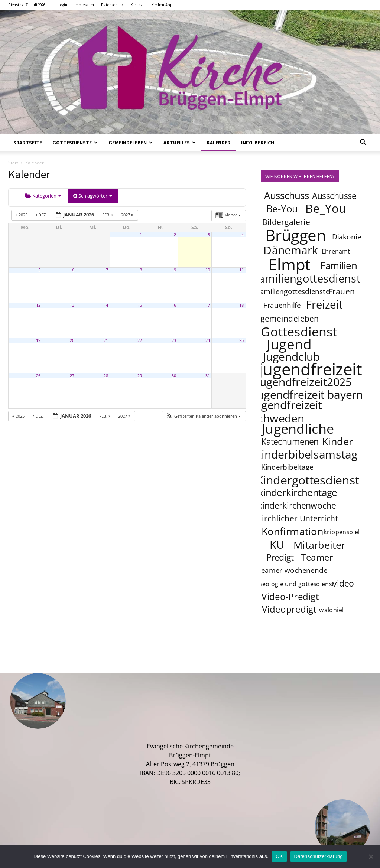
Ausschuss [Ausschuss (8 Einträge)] (286, 195)
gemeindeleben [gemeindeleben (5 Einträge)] (290, 318)
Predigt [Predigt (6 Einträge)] (280, 557)
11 (241, 270)
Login (63, 5)
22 (140, 340)
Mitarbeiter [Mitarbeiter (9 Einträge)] (319, 545)
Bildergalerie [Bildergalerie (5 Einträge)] (286, 222)
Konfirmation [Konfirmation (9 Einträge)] (292, 531)
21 (106, 340)
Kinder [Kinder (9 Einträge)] (337, 441)
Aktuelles (180, 143)
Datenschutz (112, 5)
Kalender (219, 143)
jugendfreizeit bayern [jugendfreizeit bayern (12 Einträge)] (308, 394)
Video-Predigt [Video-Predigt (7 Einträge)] (290, 596)
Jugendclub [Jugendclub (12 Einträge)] (291, 356)
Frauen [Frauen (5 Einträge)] (342, 291)
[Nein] (371, 856)
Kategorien (43, 196)
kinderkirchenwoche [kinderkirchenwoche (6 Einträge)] (296, 505)
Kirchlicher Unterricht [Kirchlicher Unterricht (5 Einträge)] (297, 518)
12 (38, 305)
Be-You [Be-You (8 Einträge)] (282, 209)
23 (174, 340)
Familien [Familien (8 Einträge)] (339, 266)
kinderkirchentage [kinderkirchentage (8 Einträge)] (298, 492)
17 (208, 305)
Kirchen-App (162, 5)
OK (279, 856)
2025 (22, 215)
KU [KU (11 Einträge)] (277, 545)
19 (38, 340)
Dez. (42, 215)
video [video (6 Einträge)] (343, 583)
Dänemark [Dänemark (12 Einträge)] (291, 250)
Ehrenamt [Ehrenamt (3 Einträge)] (336, 251)
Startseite (28, 143)
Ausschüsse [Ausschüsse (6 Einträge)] (334, 196)
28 (106, 376)
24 (208, 340)
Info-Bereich (258, 143)
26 (38, 376)
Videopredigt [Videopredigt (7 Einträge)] (289, 609)
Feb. (108, 215)
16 (174, 305)
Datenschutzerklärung (319, 856)
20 (72, 340)
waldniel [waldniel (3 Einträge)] (331, 610)
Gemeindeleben (131, 143)
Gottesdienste (75, 143)
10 (208, 270)
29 (140, 376)
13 (72, 305)
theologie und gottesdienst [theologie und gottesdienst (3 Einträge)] (295, 584)
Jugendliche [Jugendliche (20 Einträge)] (298, 428)
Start (13, 163)
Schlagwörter (93, 196)
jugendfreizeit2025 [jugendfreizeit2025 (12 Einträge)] (304, 382)
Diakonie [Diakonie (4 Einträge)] (347, 237)
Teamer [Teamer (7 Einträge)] (317, 557)
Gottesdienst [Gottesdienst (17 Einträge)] (299, 331)
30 (174, 376)
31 (208, 376)
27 (72, 376)
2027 (128, 215)
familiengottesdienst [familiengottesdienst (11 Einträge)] (307, 278)
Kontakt (137, 5)
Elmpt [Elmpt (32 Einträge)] (289, 264)
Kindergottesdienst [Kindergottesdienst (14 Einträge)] (307, 480)
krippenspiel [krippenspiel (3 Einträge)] (342, 532)
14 (106, 305)
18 (241, 305)
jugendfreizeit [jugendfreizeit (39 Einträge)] (310, 369)
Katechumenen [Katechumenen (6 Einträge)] (290, 441)
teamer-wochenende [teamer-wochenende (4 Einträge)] (293, 570)
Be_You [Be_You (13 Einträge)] (326, 208)
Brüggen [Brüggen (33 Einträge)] (296, 235)
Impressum (84, 5)
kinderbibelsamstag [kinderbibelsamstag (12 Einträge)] (306, 454)
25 (241, 340)
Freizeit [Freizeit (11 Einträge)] (324, 304)
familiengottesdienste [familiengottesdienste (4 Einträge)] (293, 291)
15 (140, 305)
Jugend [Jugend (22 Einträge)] (289, 344)
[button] (363, 143)
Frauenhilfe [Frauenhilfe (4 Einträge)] (282, 305)
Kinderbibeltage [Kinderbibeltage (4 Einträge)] (287, 467)
